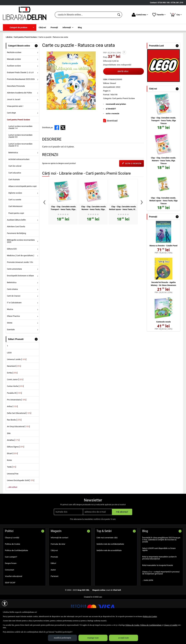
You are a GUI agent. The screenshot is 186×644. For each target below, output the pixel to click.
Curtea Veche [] (15, 407)
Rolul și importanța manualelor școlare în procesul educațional (159, 579)
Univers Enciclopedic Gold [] (21, 501)
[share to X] (63, 149)
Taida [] (11, 488)
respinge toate (93, 638)
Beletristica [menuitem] (13, 174)
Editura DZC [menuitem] (12, 270)
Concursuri (10, 591)
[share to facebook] (57, 149)
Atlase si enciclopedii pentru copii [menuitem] (23, 207)
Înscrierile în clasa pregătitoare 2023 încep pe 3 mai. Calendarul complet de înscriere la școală (161, 561)
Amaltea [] (13, 461)
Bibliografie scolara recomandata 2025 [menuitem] (21, 262)
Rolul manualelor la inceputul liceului (158, 586)
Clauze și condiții (12, 559)
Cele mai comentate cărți (107, 559)
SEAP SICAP (10, 604)
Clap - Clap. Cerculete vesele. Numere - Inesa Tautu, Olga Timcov (94, 230)
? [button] (124, 73)
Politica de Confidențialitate (16, 572)
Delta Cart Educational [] (19, 434)
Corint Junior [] (15, 401)
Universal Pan (13, 495)
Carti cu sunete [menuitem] (15, 221)
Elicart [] (12, 474)
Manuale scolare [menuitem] (14, 80)
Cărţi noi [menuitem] (42, 27)
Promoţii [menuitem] (54, 27)
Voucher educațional (14, 597)
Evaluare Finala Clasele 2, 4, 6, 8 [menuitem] (20, 94)
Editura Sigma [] (16, 468)
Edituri (53, 584)
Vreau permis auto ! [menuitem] (15, 127)
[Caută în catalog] (119, 15)
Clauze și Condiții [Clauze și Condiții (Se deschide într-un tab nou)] (171, 625)
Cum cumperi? (11, 578)
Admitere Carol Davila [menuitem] (16, 248)
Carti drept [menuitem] (11, 134)
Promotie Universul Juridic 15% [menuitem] (20, 283)
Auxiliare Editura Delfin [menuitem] (16, 241)
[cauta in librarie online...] (85, 15)
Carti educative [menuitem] (15, 194)
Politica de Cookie (12, 565)
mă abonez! (122, 533)
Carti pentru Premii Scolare (123, 119)
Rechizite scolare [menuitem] (14, 73)
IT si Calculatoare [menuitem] (14, 324)
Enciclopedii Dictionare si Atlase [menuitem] (20, 297)
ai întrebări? (111, 130)
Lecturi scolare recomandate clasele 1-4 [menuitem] (20, 148)
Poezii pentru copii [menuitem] (16, 234)
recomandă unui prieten (116, 125)
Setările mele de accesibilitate (109, 572)
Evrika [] (12, 394)
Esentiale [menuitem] (11, 350)
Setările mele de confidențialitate (110, 565)
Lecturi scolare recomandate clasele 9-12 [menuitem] (20, 166)
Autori (53, 591)
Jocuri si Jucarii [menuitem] (14, 120)
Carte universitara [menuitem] (14, 290)
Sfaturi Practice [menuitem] (13, 337)
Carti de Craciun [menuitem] (14, 317)
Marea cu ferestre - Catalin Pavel (163, 267)
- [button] (36, 67)
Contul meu (140, 15)
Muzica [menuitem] (10, 330)
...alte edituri (12, 508)
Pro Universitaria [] (17, 421)
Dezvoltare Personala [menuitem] (16, 107)
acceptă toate (124, 638)
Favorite (159, 15)
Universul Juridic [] (17, 380)
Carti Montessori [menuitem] (15, 227)
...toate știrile (148, 601)
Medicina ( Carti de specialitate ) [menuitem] (21, 276)
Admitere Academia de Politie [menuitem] (19, 114)
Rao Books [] (14, 441)
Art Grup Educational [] (18, 448)
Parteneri (55, 597)
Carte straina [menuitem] (12, 310)
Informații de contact (60, 559)
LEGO (9, 374)
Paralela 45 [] (14, 414)
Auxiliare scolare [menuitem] (14, 87)
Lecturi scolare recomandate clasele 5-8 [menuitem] (20, 157)
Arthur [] (12, 427)
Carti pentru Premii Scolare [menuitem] (19, 141)
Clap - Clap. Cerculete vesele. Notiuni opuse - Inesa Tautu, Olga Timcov (123, 230)
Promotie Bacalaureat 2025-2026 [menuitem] (21, 100)
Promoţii (54, 578)
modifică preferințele (62, 638)
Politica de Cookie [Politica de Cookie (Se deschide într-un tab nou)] (150, 616)
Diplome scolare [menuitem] (15, 214)
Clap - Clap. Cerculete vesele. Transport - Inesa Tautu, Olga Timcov (63, 230)
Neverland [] (14, 387)
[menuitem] (20, 27)
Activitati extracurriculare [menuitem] (19, 180)
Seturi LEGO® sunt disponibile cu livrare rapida (159, 570)
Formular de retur (58, 565)
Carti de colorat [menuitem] (15, 187)
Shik (9, 454)
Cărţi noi (54, 572)
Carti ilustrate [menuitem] (14, 200)
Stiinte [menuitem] (10, 344)
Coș (176, 15)
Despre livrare (11, 584)
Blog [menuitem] (80, 27)
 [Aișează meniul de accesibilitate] (5, 603)
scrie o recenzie (112, 134)
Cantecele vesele (163, 343)
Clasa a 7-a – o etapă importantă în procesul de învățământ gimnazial (161, 594)
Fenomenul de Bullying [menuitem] (16, 254)
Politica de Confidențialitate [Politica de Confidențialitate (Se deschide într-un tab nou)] (151, 625)
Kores (9, 481)
